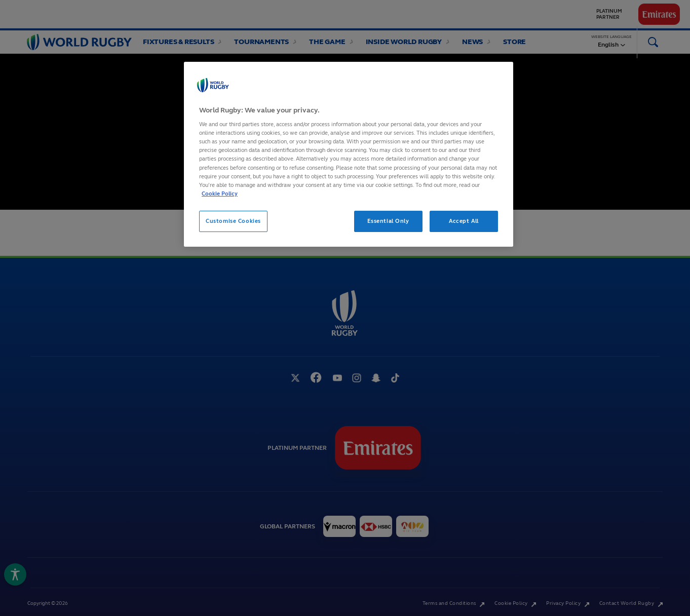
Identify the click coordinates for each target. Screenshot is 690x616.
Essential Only (388, 221)
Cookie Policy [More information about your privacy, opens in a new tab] (220, 194)
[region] (349, 154)
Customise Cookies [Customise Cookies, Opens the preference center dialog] (233, 221)
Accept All (464, 221)
